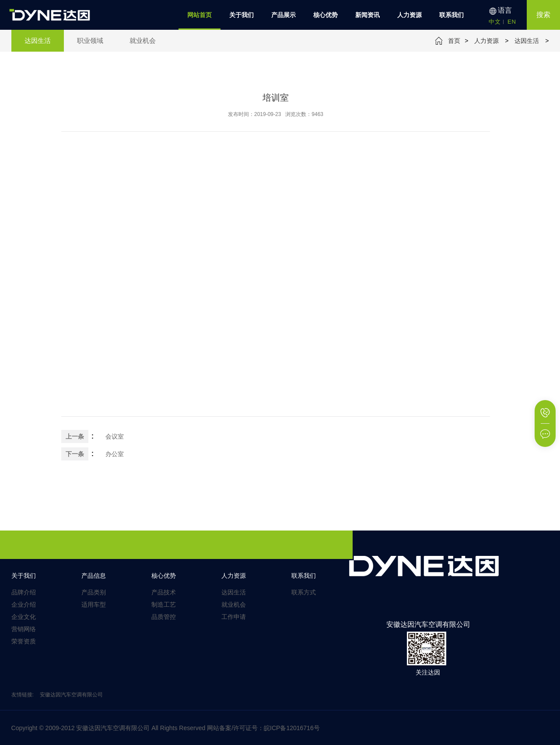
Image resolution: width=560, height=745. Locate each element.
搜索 (543, 15)
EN (512, 22)
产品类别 (94, 592)
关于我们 (241, 15)
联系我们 (451, 15)
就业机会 (234, 604)
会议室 (115, 436)
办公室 (115, 454)
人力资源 (409, 15)
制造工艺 (164, 604)
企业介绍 (24, 604)
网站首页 (199, 15)
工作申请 (234, 617)
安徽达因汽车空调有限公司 (71, 695)
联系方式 (304, 592)
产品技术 (164, 592)
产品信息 (94, 576)
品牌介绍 (24, 592)
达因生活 (527, 41)
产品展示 (283, 15)
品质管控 (164, 617)
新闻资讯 (367, 15)
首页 (454, 41)
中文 (495, 22)
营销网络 (24, 629)
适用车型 (94, 604)
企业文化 (24, 617)
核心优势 (325, 15)
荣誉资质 (24, 641)
